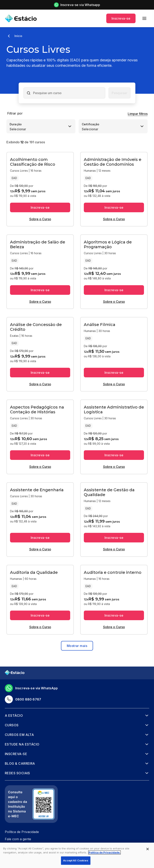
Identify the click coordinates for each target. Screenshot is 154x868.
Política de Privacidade (22, 832)
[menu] (144, 18)
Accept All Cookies (76, 860)
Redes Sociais (17, 773)
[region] (77, 855)
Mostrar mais (77, 646)
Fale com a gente (18, 839)
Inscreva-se (121, 18)
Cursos (12, 725)
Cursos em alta (19, 735)
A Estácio (14, 716)
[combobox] (68, 93)
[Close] (148, 849)
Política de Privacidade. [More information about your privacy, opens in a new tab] (104, 852)
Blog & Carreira (20, 763)
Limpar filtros (138, 114)
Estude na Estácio (22, 744)
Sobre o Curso (40, 219)
